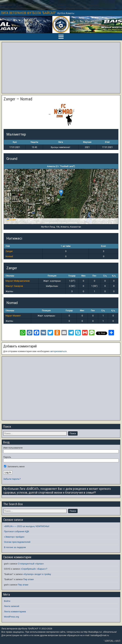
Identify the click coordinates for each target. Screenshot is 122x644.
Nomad (9, 256)
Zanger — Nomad (18, 99)
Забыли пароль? (12, 479)
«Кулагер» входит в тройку (37, 574)
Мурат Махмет (13, 316)
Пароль (7, 457)
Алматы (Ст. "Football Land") (61, 166)
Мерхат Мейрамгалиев (18, 281)
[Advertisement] (61, 68)
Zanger (9, 251)
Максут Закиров (14, 286)
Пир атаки (28, 579)
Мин (83, 276)
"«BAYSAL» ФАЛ (112, 641)
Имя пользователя (13, 448)
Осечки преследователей (17, 542)
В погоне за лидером (15, 547)
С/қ (105, 276)
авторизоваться (58, 351)
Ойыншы (10, 276)
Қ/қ (114, 276)
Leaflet (11, 220)
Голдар (72, 276)
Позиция (52, 276)
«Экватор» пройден (14, 537)
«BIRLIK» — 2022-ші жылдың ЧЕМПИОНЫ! (27, 526)
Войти (7, 601)
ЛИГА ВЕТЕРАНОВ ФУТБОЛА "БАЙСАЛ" (28, 13)
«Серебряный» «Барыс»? (34, 569)
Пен (94, 276)
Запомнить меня (14, 467)
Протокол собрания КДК (17, 531)
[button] (61, 193)
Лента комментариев (15, 612)
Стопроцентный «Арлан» (31, 564)
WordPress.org (11, 617)
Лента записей (12, 606)
